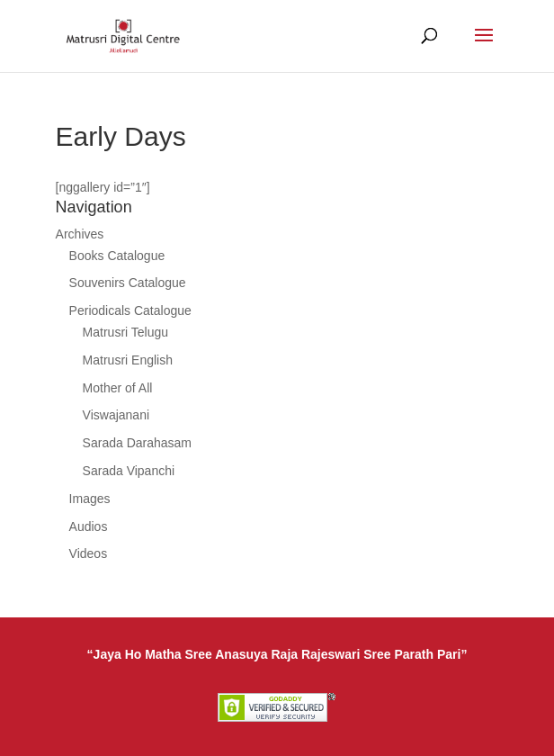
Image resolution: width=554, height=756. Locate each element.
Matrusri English (128, 360)
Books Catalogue (117, 256)
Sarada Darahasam (137, 443)
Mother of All (118, 388)
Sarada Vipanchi (129, 471)
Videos (89, 553)
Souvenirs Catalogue (128, 283)
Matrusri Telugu (125, 332)
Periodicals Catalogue (130, 310)
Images (90, 499)
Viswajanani (116, 415)
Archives (80, 234)
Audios (89, 526)
